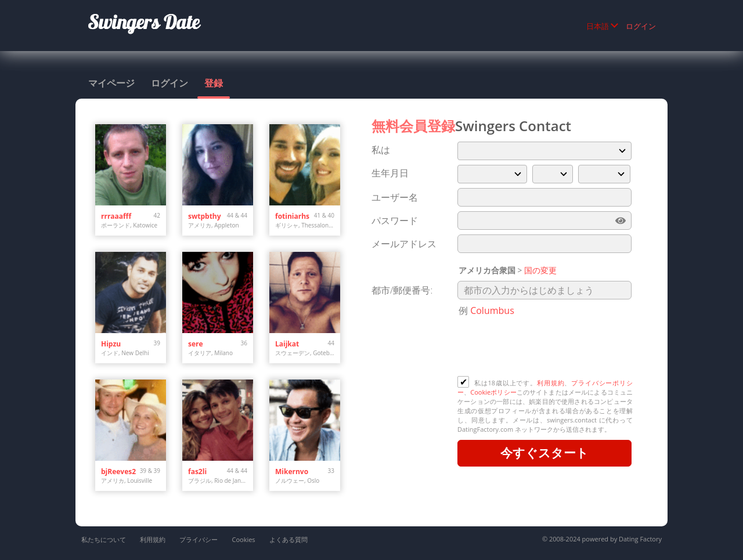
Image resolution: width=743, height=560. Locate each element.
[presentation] (546, 348)
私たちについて (104, 539)
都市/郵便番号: (402, 290)
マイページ (111, 83)
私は (381, 150)
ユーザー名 (395, 197)
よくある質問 (288, 539)
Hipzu (111, 344)
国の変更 (540, 270)
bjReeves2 (118, 472)
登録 (214, 83)
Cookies (243, 539)
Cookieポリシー (493, 392)
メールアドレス (404, 244)
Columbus (492, 310)
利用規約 (551, 383)
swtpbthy (205, 216)
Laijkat (287, 344)
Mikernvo (292, 472)
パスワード (395, 221)
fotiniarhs (292, 216)
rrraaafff (116, 216)
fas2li (197, 472)
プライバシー (199, 539)
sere (196, 344)
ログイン (641, 26)
